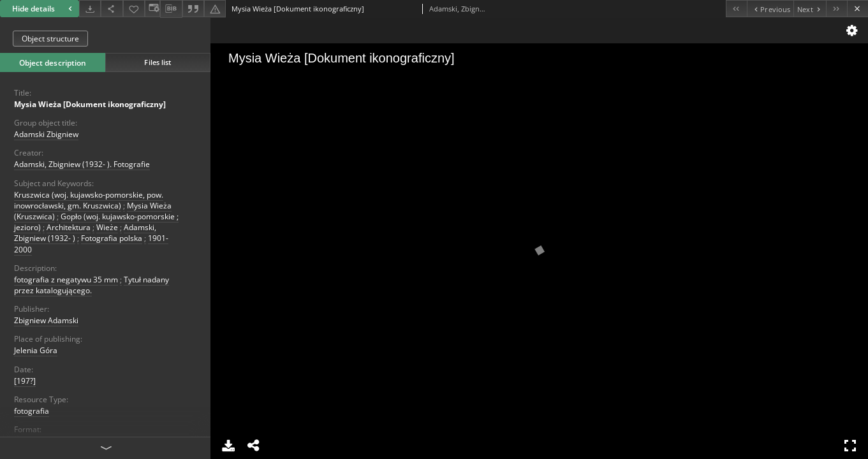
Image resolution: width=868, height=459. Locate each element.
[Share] (112, 9)
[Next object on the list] (810, 9)
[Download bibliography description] (171, 9)
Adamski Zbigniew (46, 134)
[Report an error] (215, 9)
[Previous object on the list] (770, 9)
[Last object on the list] (836, 9)
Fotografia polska (112, 238)
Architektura (69, 227)
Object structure (50, 39)
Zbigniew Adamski (46, 320)
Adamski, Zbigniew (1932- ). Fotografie (82, 164)
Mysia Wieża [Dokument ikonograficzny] (90, 104)
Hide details (44, 9)
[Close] (857, 9)
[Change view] (152, 9)
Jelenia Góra (36, 350)
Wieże (107, 227)
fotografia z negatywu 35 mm (66, 280)
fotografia (32, 411)
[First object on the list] (736, 9)
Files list (158, 62)
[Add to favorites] (134, 9)
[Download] (90, 9)
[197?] (25, 381)
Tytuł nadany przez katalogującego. (92, 285)
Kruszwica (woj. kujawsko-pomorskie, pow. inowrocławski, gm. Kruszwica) (89, 200)
